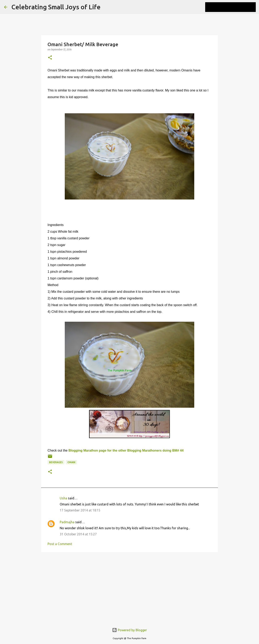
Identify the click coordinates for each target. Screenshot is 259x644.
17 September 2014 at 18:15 (80, 510)
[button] (50, 58)
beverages (56, 462)
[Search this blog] (235, 7)
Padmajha (67, 522)
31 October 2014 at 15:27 (78, 534)
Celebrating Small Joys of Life (56, 7)
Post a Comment (60, 544)
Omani (71, 462)
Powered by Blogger (129, 630)
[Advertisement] (129, 587)
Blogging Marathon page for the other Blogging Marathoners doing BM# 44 (126, 450)
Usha (63, 498)
